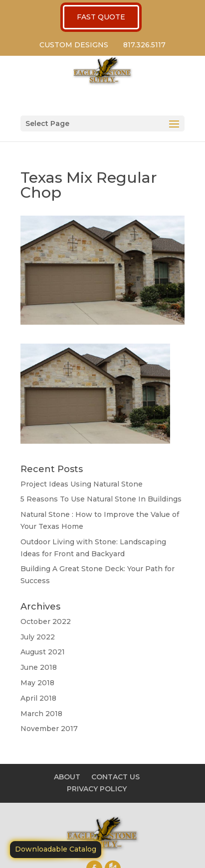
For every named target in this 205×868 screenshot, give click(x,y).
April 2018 (38, 698)
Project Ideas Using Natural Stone (82, 484)
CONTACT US (115, 777)
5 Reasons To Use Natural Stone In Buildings (101, 499)
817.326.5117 (144, 45)
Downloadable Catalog (56, 849)
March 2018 (41, 714)
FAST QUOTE (101, 17)
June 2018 (39, 667)
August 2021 (43, 652)
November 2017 (49, 729)
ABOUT (67, 777)
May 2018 (37, 683)
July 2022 (38, 637)
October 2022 (46, 621)
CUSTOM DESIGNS (74, 45)
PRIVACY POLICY (97, 789)
